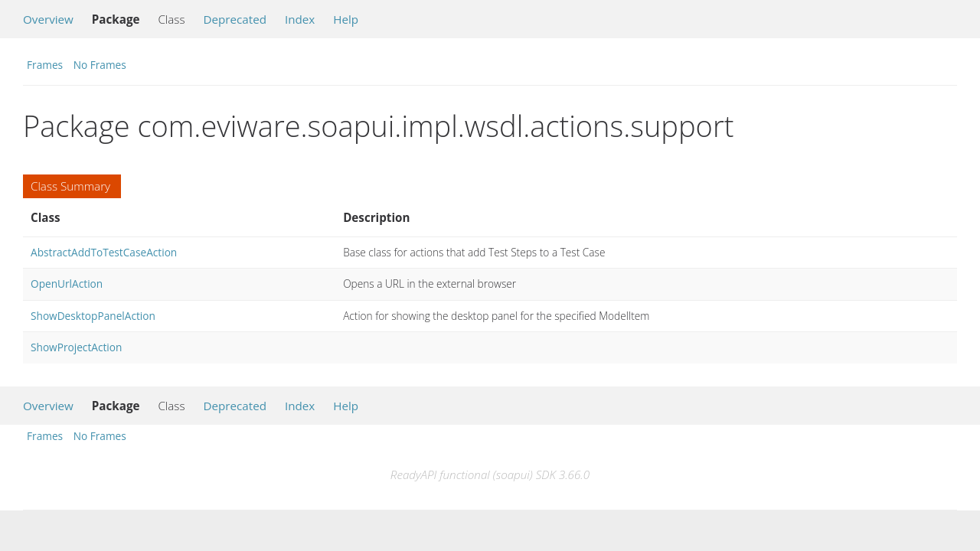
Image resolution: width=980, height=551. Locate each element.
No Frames (100, 65)
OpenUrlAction (67, 284)
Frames (45, 65)
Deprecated (235, 19)
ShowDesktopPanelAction (93, 316)
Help (346, 19)
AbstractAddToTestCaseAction (104, 252)
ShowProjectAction (76, 347)
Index (300, 19)
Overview (48, 19)
